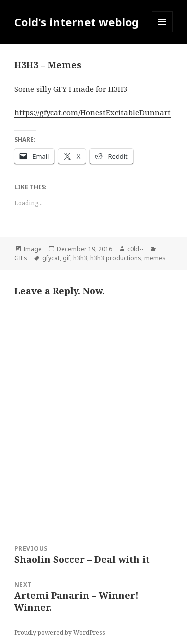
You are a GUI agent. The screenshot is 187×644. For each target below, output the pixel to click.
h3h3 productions (116, 258)
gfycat (51, 258)
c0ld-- (135, 249)
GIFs (21, 258)
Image (33, 249)
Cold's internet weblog (77, 22)
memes (155, 258)
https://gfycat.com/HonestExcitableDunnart (93, 112)
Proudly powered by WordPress (60, 632)
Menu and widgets (162, 32)
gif (67, 258)
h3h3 (80, 258)
